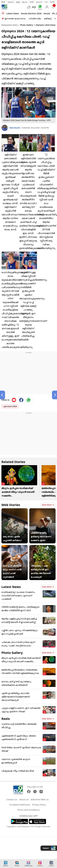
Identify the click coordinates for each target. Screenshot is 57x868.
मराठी (32, 2)
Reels (6, 719)
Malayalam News (10, 25)
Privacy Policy (39, 805)
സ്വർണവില (35, 18)
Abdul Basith (15, 128)
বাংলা (46, 2)
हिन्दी (3, 2)
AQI (34, 7)
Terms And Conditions (28, 810)
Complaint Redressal (20, 805)
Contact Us (12, 799)
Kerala (47, 13)
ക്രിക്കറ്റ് (48, 18)
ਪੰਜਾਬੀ (52, 2)
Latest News (11, 587)
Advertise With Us (40, 799)
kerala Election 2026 (31, 13)
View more (48, 505)
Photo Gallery (27, 25)
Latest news (13, 13)
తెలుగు (25, 2)
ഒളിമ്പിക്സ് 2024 (10, 406)
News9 (11, 2)
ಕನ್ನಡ (18, 2)
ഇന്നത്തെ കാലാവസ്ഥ (15, 18)
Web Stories (11, 505)
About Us (24, 799)
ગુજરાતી (39, 2)
